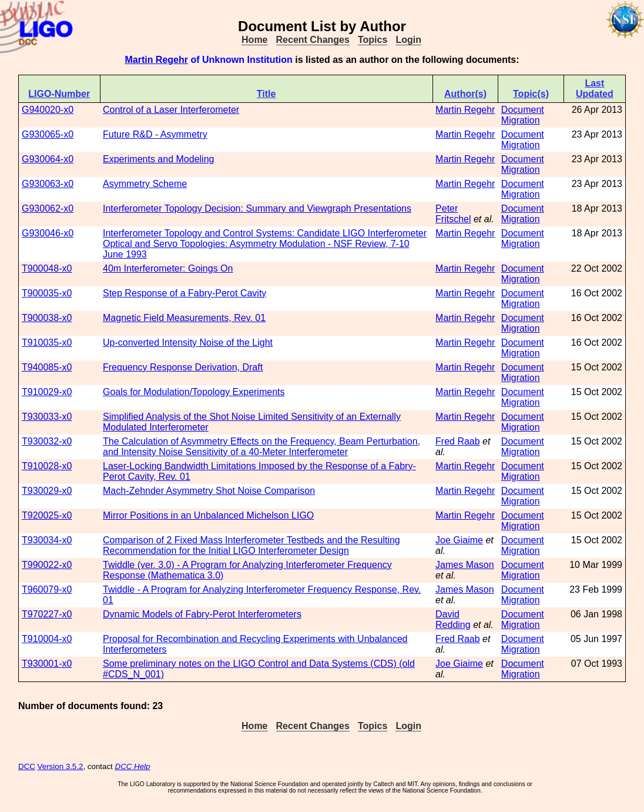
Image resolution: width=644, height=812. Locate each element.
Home (254, 40)
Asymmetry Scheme (145, 184)
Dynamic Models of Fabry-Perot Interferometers (202, 614)
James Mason (465, 565)
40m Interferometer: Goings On (168, 268)
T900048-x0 (47, 268)
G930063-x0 (48, 184)
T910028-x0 (47, 466)
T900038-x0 (47, 318)
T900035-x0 (47, 293)
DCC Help (133, 766)
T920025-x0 (47, 515)
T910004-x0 (47, 639)
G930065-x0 (48, 134)
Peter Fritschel (453, 214)
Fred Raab (458, 441)
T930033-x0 (47, 417)
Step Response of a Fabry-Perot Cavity (185, 293)
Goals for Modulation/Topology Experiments (194, 392)
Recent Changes (313, 40)
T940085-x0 (47, 367)
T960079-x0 (47, 589)
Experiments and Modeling (158, 159)
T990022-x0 (47, 565)
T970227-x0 (47, 614)
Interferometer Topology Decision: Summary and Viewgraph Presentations (257, 208)
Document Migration (523, 115)
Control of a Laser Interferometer (171, 110)
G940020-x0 (48, 110)
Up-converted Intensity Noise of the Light (188, 342)
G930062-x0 (48, 208)
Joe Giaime (459, 540)
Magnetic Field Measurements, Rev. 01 (184, 318)
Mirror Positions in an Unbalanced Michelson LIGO (208, 515)
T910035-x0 (47, 342)
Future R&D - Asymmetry (155, 134)
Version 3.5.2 (61, 766)
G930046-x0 (48, 233)
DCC (27, 766)
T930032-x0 (47, 441)
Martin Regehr (156, 60)
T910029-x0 (47, 392)
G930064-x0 (48, 159)
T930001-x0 (47, 664)
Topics (373, 40)
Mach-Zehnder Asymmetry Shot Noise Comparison (209, 491)
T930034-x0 (47, 540)
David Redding (453, 619)
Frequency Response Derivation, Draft (183, 367)
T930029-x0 (47, 491)
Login (408, 40)
